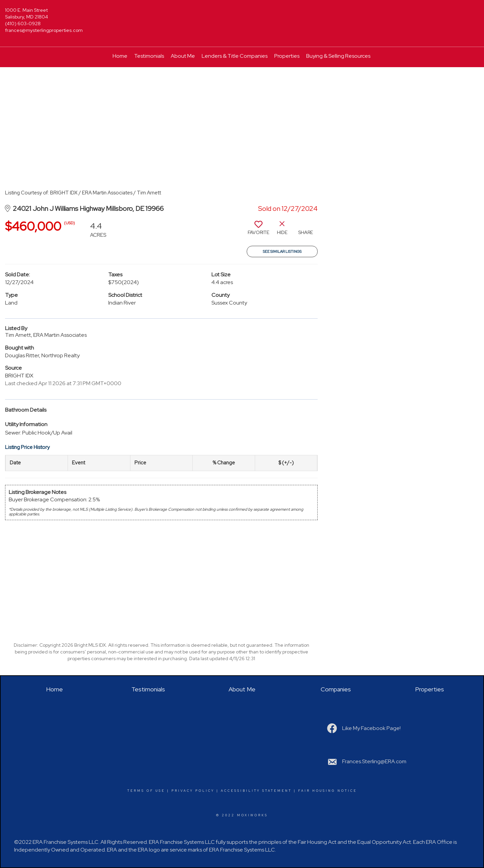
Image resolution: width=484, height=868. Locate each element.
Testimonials (149, 56)
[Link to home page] (242, 14)
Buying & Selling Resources (338, 56)
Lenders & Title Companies (235, 56)
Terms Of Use (146, 791)
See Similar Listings (282, 252)
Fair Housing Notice (328, 791)
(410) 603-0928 (23, 24)
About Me (183, 56)
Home (120, 56)
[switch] (258, 230)
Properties (287, 56)
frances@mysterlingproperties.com (44, 30)
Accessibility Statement (256, 791)
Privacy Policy (193, 791)
